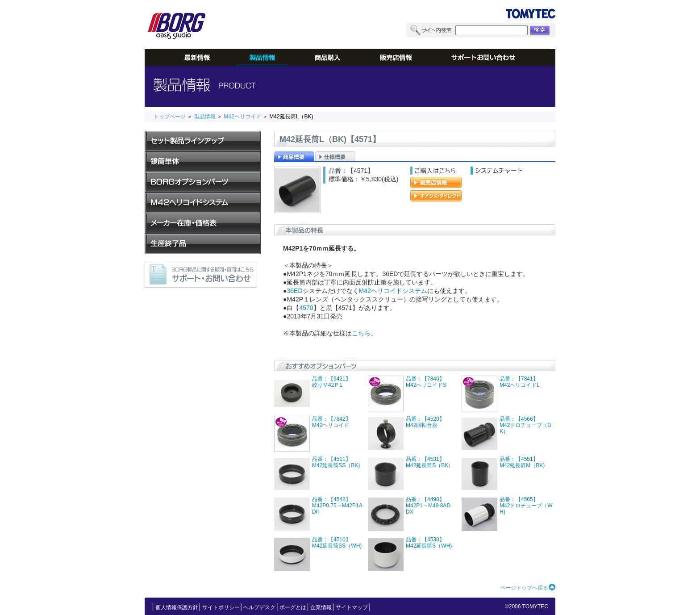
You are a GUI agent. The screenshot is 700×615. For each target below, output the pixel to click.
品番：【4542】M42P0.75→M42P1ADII (337, 506)
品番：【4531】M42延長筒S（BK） (430, 462)
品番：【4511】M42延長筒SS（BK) (336, 462)
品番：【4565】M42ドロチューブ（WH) (526, 506)
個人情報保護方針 (177, 607)
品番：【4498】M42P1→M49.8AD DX (431, 506)
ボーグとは (293, 607)
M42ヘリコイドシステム (393, 291)
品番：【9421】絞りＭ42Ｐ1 (331, 382)
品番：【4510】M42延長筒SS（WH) (337, 543)
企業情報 (321, 607)
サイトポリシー (221, 607)
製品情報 (205, 117)
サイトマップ (352, 607)
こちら (361, 333)
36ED (294, 291)
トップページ (170, 117)
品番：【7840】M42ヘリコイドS (426, 382)
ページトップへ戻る (524, 588)
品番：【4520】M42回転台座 (425, 422)
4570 (306, 308)
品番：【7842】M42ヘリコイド (331, 422)
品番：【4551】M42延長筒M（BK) (522, 462)
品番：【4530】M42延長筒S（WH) (429, 543)
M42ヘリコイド (242, 117)
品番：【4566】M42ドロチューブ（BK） (525, 425)
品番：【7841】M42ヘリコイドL (520, 382)
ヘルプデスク (259, 607)
